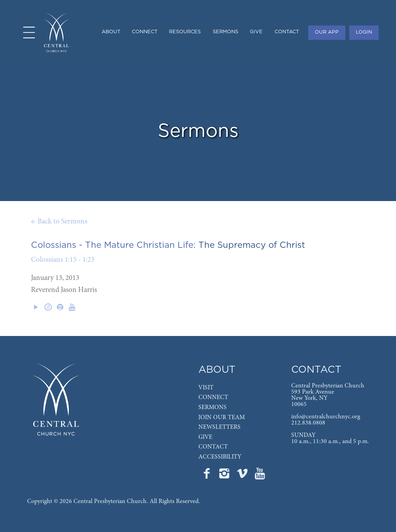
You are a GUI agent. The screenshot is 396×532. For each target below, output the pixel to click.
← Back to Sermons (59, 222)
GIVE (205, 437)
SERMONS (213, 408)
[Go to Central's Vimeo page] (243, 476)
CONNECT (213, 397)
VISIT (206, 388)
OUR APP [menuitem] (327, 32)
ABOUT (217, 370)
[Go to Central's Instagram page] (225, 476)
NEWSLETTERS (219, 427)
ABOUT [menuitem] (111, 32)
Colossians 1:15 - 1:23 (63, 260)
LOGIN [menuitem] (364, 32)
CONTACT (213, 447)
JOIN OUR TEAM (222, 418)
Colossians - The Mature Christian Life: (113, 245)
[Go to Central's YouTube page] (260, 476)
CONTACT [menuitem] (287, 32)
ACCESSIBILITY (220, 457)
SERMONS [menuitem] (225, 32)
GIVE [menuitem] (256, 32)
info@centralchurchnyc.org (326, 417)
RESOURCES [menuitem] (185, 32)
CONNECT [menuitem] (145, 32)
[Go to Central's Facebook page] (207, 476)
